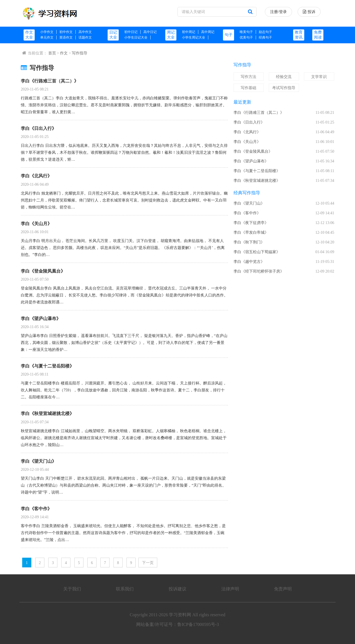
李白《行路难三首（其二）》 (50, 81)
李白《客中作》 (36, 509)
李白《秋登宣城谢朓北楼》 (47, 413)
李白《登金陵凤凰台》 (43, 271)
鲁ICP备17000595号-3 (198, 624)
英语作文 (66, 37)
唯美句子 (246, 32)
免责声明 (283, 589)
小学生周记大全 (194, 37)
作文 (64, 53)
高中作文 (85, 32)
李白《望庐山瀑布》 (41, 319)
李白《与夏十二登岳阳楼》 (47, 366)
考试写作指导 (284, 88)
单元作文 (47, 37)
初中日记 (131, 32)
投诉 (309, 12)
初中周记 (189, 32)
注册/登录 (278, 12)
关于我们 (72, 589)
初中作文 (66, 32)
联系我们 (125, 589)
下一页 (148, 563)
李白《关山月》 (36, 224)
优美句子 (246, 37)
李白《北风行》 (36, 176)
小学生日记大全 (136, 37)
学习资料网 (180, 615)
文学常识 (319, 77)
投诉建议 (177, 589)
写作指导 (80, 53)
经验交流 (284, 77)
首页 (52, 53)
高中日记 (150, 32)
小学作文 (47, 32)
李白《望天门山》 (39, 461)
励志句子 (265, 32)
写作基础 (248, 88)
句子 (229, 35)
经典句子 (265, 37)
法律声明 (230, 589)
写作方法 (248, 77)
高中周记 (208, 32)
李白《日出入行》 (39, 128)
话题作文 (85, 37)
